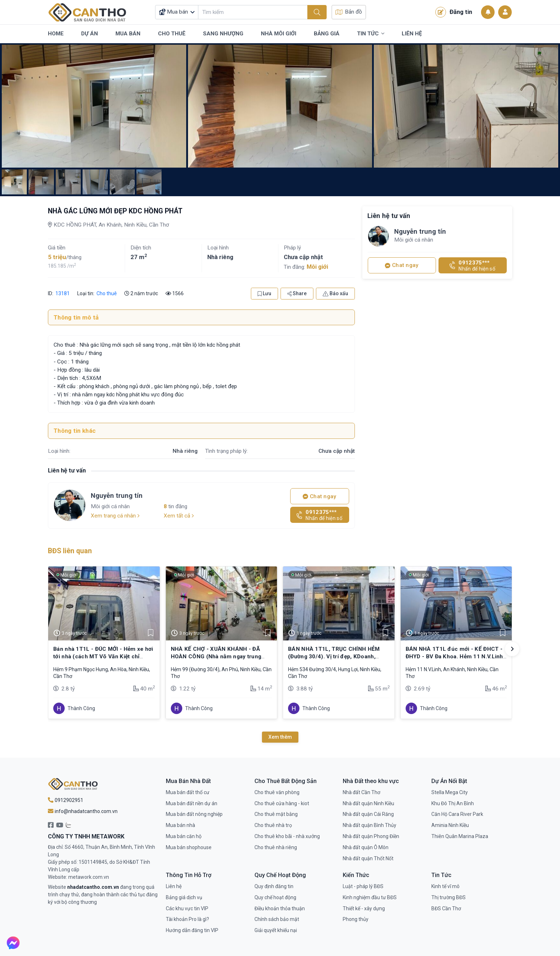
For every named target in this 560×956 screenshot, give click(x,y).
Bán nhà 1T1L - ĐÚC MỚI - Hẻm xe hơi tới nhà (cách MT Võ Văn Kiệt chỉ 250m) (103, 656)
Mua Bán (128, 34)
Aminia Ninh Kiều (450, 825)
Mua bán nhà (180, 825)
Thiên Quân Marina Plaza (460, 836)
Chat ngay (319, 496)
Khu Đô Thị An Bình (453, 803)
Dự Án (90, 34)
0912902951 (66, 800)
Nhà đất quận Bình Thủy (370, 825)
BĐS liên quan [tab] (70, 551)
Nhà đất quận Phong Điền (371, 836)
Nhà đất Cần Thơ (361, 792)
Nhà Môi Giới (279, 34)
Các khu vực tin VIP (187, 908)
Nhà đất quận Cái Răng (368, 814)
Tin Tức (371, 34)
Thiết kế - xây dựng (364, 908)
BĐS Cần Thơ (446, 908)
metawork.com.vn (89, 877)
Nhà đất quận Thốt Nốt (368, 858)
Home (56, 34)
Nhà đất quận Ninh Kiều (368, 803)
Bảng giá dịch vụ (184, 897)
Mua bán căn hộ (184, 836)
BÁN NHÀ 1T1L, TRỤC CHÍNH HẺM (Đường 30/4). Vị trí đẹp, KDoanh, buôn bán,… (334, 656)
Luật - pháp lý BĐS (363, 886)
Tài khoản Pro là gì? (187, 919)
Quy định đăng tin (274, 886)
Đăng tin (454, 12)
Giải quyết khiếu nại (276, 930)
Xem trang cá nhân (115, 516)
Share (297, 293)
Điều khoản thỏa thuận (280, 908)
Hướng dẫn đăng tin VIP (192, 930)
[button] (512, 649)
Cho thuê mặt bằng (276, 814)
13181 (62, 293)
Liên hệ (174, 886)
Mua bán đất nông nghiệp (194, 814)
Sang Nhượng (223, 34)
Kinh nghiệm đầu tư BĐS (370, 897)
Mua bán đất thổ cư (188, 792)
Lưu (264, 293)
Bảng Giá (327, 34)
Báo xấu (335, 293)
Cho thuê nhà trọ (273, 825)
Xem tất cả (179, 516)
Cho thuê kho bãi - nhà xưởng (287, 836)
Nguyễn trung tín (117, 496)
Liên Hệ (412, 34)
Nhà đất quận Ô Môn (366, 847)
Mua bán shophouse (189, 847)
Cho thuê (107, 293)
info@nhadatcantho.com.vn (83, 811)
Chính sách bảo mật (277, 919)
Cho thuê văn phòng (277, 792)
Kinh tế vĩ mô (445, 886)
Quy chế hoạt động (275, 897)
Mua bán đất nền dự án (192, 803)
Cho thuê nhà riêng (276, 847)
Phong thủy (356, 919)
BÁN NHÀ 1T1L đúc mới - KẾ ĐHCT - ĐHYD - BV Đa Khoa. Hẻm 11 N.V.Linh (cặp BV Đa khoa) (454, 656)
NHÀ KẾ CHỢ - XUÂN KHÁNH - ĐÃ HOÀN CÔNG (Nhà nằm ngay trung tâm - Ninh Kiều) (216, 656)
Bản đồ (349, 12)
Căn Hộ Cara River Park (457, 814)
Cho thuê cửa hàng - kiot (282, 803)
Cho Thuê (172, 34)
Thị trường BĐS (449, 897)
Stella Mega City (450, 792)
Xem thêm (280, 737)
